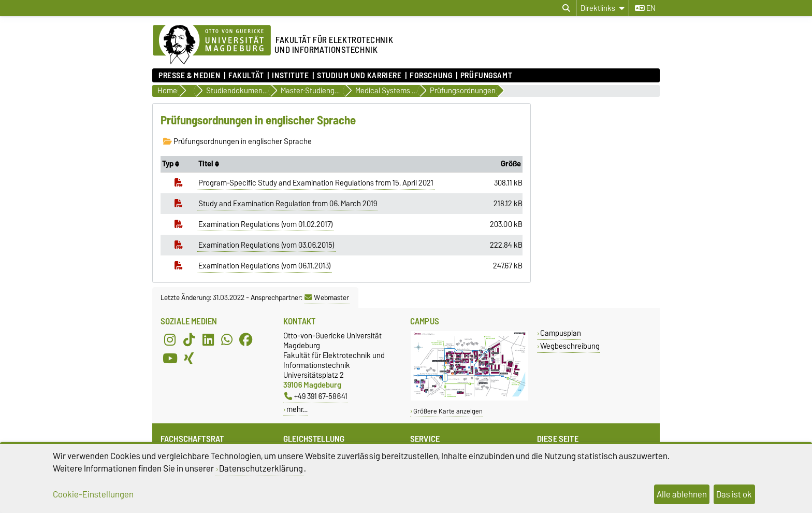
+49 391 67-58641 (316, 396)
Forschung (431, 76)
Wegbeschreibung (570, 346)
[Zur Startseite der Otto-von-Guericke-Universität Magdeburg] (212, 45)
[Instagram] (170, 340)
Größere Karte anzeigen (448, 411)
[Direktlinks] (603, 8)
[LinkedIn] (208, 340)
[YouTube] (170, 359)
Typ (171, 164)
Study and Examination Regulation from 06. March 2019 (288, 204)
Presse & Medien (189, 76)
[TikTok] (189, 340)
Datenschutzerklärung (261, 468)
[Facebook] (246, 340)
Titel (209, 164)
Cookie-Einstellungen (93, 494)
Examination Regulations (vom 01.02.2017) (266, 224)
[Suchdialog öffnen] (566, 8)
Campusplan (561, 333)
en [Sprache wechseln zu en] (645, 8)
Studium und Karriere (359, 76)
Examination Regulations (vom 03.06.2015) (266, 245)
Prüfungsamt (486, 76)
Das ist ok (734, 494)
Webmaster (327, 297)
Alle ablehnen (682, 494)
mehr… (297, 409)
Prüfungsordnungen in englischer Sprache (237, 141)
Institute (290, 76)
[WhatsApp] (227, 340)
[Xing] (189, 359)
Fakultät (246, 76)
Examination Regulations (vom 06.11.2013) (265, 266)
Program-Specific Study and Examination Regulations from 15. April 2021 (316, 183)
